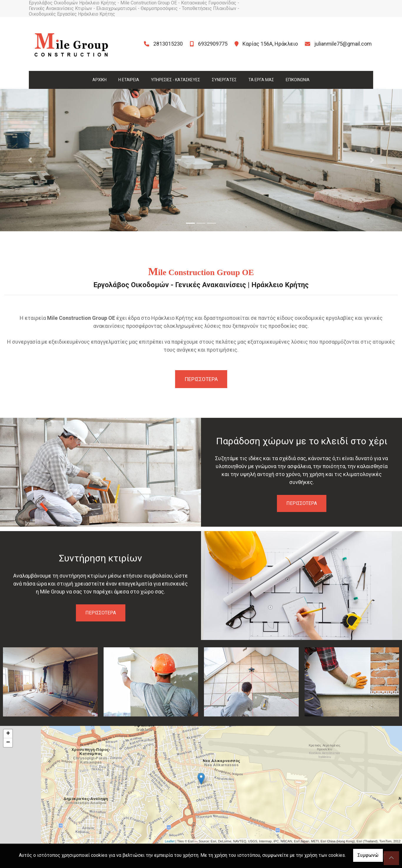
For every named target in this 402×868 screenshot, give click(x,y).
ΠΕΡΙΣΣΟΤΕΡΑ (302, 503)
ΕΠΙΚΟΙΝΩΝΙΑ (298, 80)
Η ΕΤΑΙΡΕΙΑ (129, 80)
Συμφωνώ (368, 855)
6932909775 (213, 44)
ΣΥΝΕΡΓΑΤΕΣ (224, 80)
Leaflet (170, 841)
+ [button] (8, 734)
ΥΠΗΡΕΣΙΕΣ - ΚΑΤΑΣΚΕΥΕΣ (176, 80)
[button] (30, 160)
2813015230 (168, 44)
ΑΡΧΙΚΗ (99, 80)
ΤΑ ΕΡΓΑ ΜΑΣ (261, 80)
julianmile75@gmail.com (343, 44)
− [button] (8, 743)
